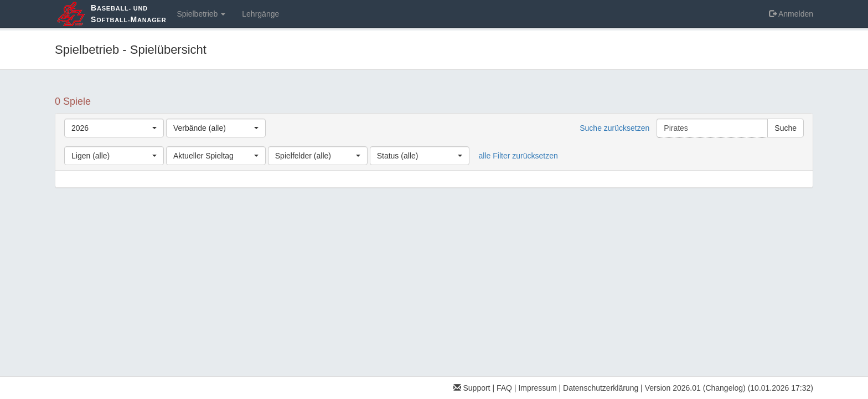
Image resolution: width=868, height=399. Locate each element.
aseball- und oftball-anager (128, 14)
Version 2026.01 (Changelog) (695, 388)
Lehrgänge (260, 14)
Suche (786, 128)
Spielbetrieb (201, 14)
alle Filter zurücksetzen (518, 156)
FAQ (504, 388)
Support (472, 388)
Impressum (537, 388)
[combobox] (114, 128)
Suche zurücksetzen (614, 128)
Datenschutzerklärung (601, 388)
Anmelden (791, 14)
